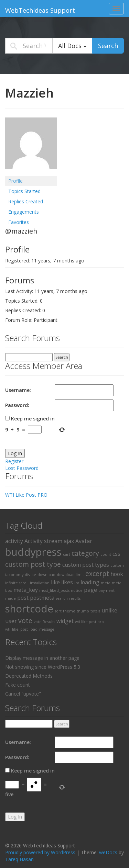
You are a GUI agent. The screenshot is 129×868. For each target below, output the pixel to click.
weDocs (108, 852)
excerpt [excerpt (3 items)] (97, 573)
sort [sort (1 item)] (58, 611)
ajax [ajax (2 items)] (69, 541)
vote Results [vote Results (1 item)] (44, 622)
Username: (18, 390)
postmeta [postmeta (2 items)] (42, 598)
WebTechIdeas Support (40, 10)
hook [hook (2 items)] (117, 574)
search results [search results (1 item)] (68, 598)
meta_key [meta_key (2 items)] (26, 590)
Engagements (24, 212)
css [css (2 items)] (116, 554)
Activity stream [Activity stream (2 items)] (43, 541)
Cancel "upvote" (23, 694)
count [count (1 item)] (106, 554)
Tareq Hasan (19, 859)
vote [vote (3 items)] (25, 621)
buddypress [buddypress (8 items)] (33, 552)
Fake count (18, 685)
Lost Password (22, 468)
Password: (17, 405)
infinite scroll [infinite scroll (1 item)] (17, 583)
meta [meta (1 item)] (106, 583)
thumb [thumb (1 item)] (83, 611)
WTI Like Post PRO (26, 495)
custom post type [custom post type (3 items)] (33, 564)
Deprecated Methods (29, 676)
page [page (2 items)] (90, 590)
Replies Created (26, 201)
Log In (15, 453)
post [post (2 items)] (23, 598)
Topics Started (24, 191)
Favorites (19, 222)
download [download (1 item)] (46, 575)
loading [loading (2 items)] (90, 582)
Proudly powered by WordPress (40, 852)
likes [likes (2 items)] (67, 582)
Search (108, 46)
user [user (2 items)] (11, 621)
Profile (15, 181)
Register (14, 461)
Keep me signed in (33, 419)
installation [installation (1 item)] (40, 583)
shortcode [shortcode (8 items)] (29, 609)
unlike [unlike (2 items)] (109, 610)
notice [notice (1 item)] (77, 590)
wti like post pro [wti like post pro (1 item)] (89, 622)
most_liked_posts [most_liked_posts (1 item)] (54, 590)
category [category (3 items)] (85, 553)
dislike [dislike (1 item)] (30, 575)
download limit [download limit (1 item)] (70, 575)
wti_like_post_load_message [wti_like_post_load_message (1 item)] (30, 629)
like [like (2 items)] (55, 582)
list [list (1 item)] (77, 583)
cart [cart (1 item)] (67, 554)
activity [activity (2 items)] (14, 541)
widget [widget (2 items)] (65, 621)
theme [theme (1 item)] (69, 611)
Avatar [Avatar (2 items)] (84, 541)
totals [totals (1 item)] (95, 611)
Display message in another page (42, 658)
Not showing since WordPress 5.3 (43, 667)
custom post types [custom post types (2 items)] (86, 565)
